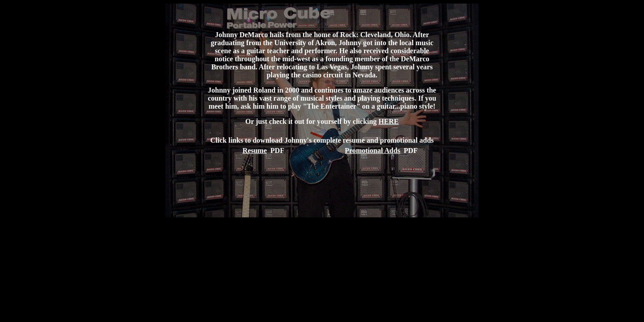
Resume (254, 150)
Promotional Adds (373, 150)
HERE (388, 121)
